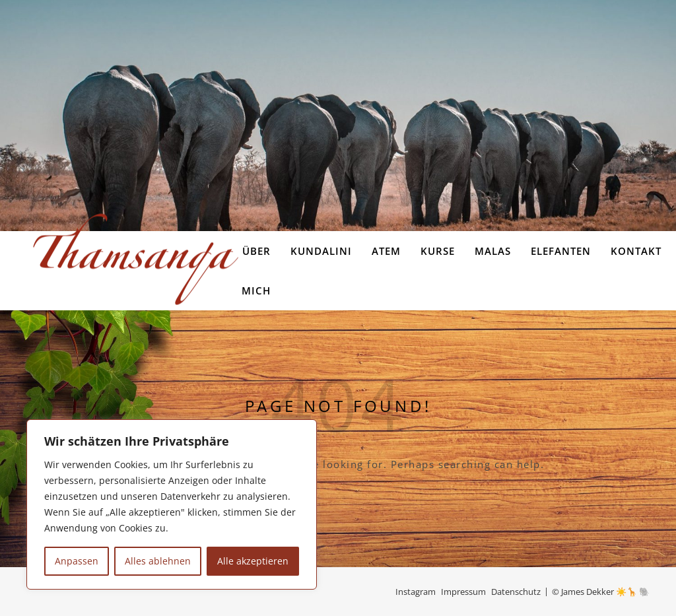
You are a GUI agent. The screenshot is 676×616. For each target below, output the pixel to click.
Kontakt (636, 251)
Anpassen (77, 561)
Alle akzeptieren (253, 561)
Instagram (416, 592)
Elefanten (561, 251)
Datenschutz (516, 592)
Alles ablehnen (158, 561)
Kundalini (321, 251)
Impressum (463, 592)
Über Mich (256, 271)
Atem (386, 251)
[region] (172, 504)
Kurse (438, 251)
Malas (493, 251)
